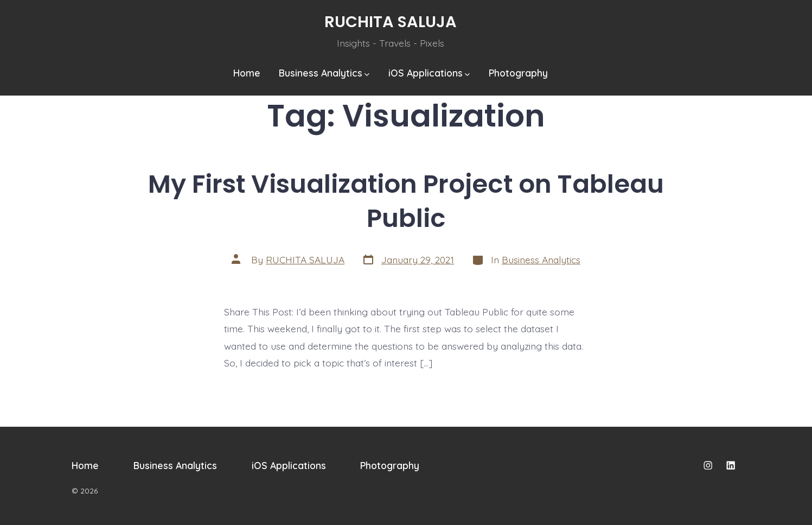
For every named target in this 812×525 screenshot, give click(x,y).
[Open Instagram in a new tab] (708, 465)
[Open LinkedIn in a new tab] (731, 465)
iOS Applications (429, 73)
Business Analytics (324, 73)
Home (247, 73)
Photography (518, 73)
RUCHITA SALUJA (305, 260)
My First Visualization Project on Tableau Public (406, 201)
